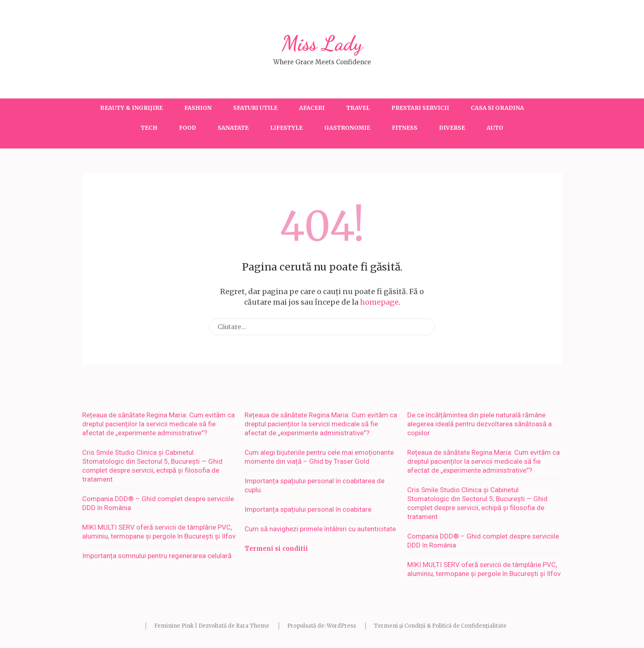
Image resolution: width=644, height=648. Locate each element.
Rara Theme (253, 626)
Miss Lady (322, 44)
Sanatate (233, 128)
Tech (149, 128)
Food (188, 128)
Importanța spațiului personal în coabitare (308, 509)
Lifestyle (286, 128)
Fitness (405, 128)
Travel (358, 108)
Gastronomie (347, 128)
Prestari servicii (420, 108)
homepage (379, 302)
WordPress (341, 626)
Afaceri (312, 108)
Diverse (452, 128)
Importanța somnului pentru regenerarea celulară (157, 556)
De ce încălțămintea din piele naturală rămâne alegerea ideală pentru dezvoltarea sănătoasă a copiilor (479, 424)
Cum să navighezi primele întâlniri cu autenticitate (320, 529)
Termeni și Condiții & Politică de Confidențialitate (440, 626)
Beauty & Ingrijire (131, 108)
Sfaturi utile (255, 108)
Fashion (198, 108)
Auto (495, 128)
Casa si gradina (497, 108)
